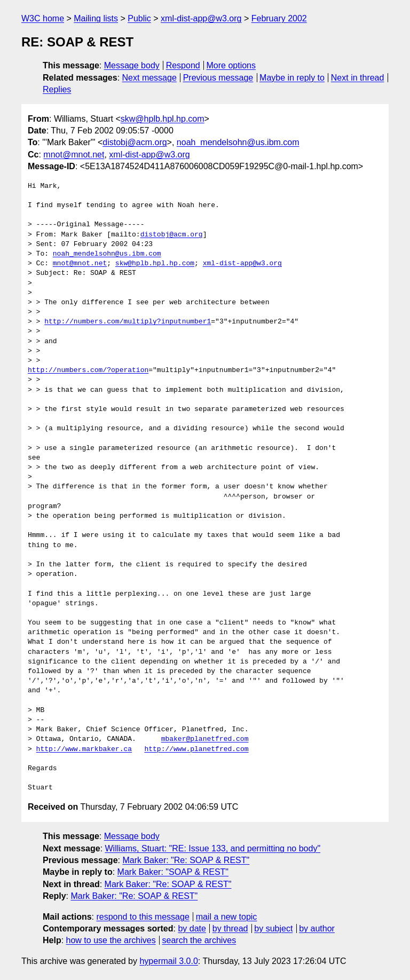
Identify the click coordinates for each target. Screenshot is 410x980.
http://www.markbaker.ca (84, 749)
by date (192, 928)
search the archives (199, 940)
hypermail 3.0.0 (168, 961)
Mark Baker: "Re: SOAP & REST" (186, 860)
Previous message (218, 78)
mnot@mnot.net (74, 155)
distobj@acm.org (135, 142)
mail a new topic (227, 917)
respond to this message (143, 917)
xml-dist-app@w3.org (201, 18)
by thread (230, 928)
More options (231, 65)
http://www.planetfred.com (196, 749)
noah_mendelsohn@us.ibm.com (238, 142)
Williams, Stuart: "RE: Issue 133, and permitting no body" (213, 848)
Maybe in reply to (292, 78)
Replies (57, 89)
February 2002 (279, 18)
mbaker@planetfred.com (205, 739)
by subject (273, 928)
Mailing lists (96, 18)
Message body (132, 65)
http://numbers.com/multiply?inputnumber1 (128, 322)
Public (139, 18)
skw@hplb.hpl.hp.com (163, 119)
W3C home (43, 18)
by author (317, 928)
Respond (183, 65)
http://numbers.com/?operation (88, 370)
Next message (149, 78)
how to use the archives (111, 940)
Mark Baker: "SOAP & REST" (173, 872)
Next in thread (358, 78)
